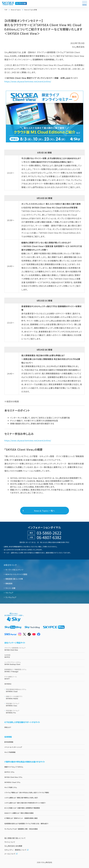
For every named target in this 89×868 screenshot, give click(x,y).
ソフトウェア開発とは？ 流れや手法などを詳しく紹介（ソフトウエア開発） (27, 792)
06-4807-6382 (49, 537)
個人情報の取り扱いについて (15, 838)
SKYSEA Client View (44, 649)
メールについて (11, 854)
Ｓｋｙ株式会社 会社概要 (13, 846)
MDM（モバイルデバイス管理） (17, 574)
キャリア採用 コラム (11, 787)
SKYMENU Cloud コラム (12, 782)
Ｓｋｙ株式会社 (47, 862)
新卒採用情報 (9, 742)
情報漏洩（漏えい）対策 (14, 579)
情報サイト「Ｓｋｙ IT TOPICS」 (14, 767)
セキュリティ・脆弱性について (17, 850)
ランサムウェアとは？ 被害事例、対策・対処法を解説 (21, 829)
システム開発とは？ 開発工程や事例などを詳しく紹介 (21, 798)
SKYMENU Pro (45, 712)
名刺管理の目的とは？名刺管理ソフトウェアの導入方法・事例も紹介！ (26, 823)
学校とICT (8, 727)
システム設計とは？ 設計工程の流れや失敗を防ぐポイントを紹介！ (25, 803)
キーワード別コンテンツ (14, 570)
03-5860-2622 (49, 533)
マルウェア (9, 593)
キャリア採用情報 (10, 752)
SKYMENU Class (45, 704)
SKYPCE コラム (9, 772)
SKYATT (44, 678)
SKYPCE (44, 656)
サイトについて (10, 842)
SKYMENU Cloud (45, 690)
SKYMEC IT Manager (44, 670)
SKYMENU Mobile (45, 697)
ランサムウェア (11, 597)
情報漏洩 (9, 583)
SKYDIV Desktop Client (44, 663)
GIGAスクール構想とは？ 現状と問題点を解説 (19, 813)
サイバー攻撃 (10, 588)
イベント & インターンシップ (13, 747)
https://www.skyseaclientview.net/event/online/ (28, 81)
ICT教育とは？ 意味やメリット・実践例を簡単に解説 (21, 818)
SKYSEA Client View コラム (13, 777)
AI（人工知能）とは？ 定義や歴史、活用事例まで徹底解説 (22, 808)
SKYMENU (8, 684)
